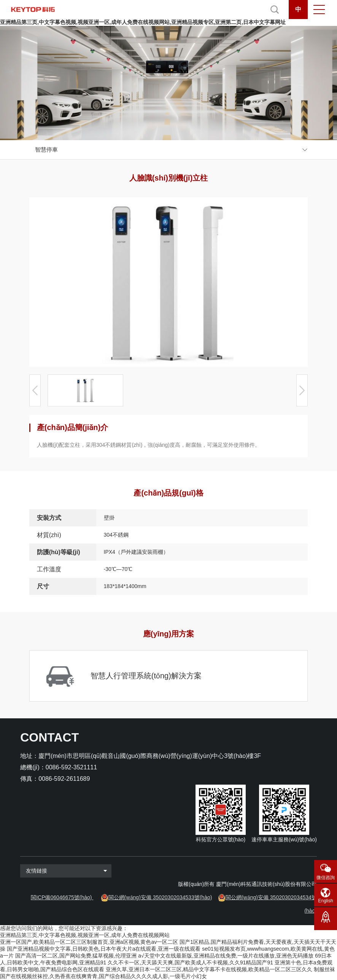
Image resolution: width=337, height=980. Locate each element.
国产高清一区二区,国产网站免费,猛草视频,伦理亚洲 (76, 956)
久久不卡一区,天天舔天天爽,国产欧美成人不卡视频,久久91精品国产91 (190, 962)
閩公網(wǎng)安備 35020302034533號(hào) (160, 897)
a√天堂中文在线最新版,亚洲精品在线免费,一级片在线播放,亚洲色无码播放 (226, 956)
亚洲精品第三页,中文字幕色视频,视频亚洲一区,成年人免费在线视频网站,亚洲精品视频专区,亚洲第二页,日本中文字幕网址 (143, 22)
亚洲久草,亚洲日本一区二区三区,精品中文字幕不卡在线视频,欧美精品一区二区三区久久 (209, 969)
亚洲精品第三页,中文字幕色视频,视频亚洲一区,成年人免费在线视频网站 (85, 935)
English (325, 901)
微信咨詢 (326, 878)
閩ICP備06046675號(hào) (61, 897)
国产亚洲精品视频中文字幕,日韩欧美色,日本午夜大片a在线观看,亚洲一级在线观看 (104, 949)
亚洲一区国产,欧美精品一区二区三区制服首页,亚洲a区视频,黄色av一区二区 (89, 942)
